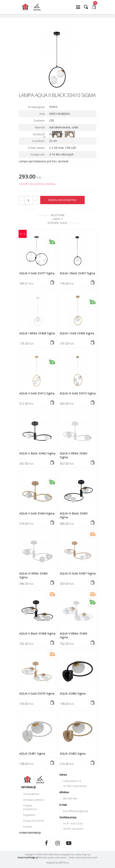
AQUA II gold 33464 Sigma (37, 513)
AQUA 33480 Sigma (73, 693)
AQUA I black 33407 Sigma (77, 273)
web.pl (64, 862)
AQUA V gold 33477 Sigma (37, 273)
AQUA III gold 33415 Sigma (78, 393)
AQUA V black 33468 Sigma (37, 633)
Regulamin (29, 815)
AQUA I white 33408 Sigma (37, 333)
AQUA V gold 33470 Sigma (37, 693)
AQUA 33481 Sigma (32, 753)
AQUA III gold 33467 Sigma (78, 573)
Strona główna (31, 794)
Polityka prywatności (30, 807)
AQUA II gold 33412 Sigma (37, 393)
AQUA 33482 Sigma (73, 753)
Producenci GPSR (34, 821)
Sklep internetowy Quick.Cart (83, 857)
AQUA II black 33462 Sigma (37, 453)
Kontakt (27, 827)
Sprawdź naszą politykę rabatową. (37, 184)
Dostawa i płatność (34, 800)
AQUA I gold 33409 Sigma (77, 333)
